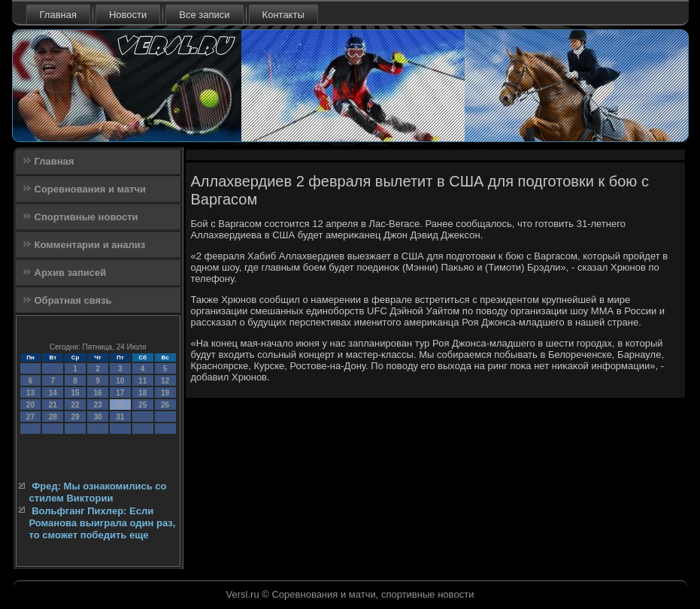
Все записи (204, 15)
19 (165, 393)
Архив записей (71, 273)
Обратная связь (73, 300)
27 (30, 417)
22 (76, 405)
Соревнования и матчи (91, 189)
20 (30, 405)
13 (30, 393)
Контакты (283, 15)
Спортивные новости (86, 217)
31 (120, 417)
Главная (58, 15)
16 (97, 393)
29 (76, 417)
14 (53, 393)
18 (142, 393)
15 (76, 393)
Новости (128, 15)
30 (97, 417)
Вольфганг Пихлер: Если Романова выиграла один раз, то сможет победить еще (103, 523)
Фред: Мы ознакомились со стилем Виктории (98, 492)
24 (120, 405)
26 (165, 405)
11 (142, 381)
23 (97, 405)
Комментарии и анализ (90, 245)
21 (53, 405)
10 (120, 381)
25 (142, 405)
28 (53, 417)
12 (165, 381)
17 (120, 393)
